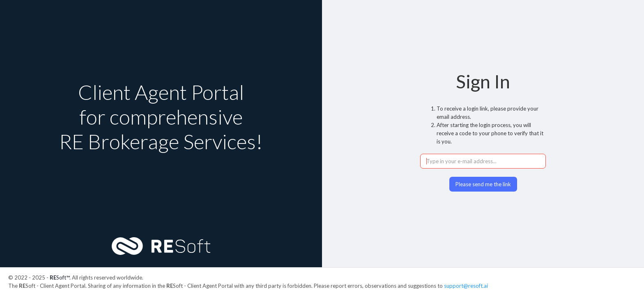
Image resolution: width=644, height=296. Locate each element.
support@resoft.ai (466, 286)
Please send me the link (483, 184)
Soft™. (60, 277)
